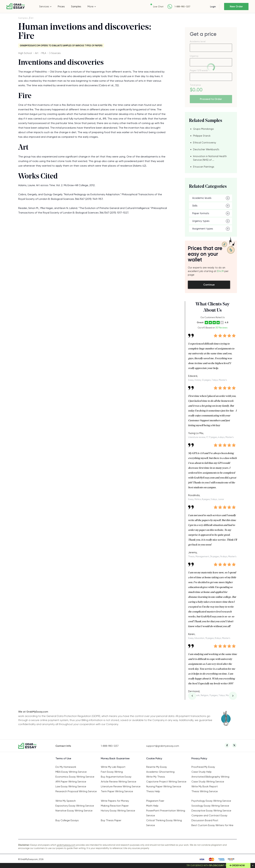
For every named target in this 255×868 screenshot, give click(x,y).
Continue (209, 285)
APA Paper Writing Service (71, 782)
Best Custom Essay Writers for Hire (212, 825)
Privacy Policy (199, 758)
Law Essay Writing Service (71, 786)
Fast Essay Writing (112, 772)
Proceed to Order (211, 99)
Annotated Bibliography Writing (210, 777)
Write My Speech (66, 801)
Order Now (238, 865)
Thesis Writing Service (205, 791)
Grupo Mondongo (203, 129)
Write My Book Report (205, 786)
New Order (236, 7)
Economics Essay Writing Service (75, 777)
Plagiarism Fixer (155, 801)
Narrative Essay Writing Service (74, 811)
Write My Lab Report (113, 767)
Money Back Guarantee (115, 758)
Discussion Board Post (205, 820)
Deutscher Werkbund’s (206, 149)
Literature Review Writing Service (121, 786)
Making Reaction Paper (115, 806)
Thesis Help (153, 791)
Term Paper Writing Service (117, 791)
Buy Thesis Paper (111, 820)
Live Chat (158, 7)
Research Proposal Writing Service (76, 791)
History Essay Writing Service (118, 811)
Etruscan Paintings (204, 167)
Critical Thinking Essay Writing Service (164, 823)
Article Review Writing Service (119, 782)
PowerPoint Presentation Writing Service (166, 813)
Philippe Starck (202, 136)
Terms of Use (63, 758)
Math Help (152, 806)
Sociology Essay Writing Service (210, 806)
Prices (61, 7)
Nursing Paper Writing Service (164, 786)
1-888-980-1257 (182, 7)
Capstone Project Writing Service (166, 782)
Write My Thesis (156, 777)
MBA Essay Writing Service (71, 772)
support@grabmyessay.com (163, 746)
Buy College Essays (67, 820)
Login (213, 7)
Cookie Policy (154, 758)
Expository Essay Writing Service (75, 806)
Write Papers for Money (115, 801)
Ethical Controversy (205, 143)
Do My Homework (66, 767)
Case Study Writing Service (208, 782)
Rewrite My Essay (157, 767)
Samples (76, 7)
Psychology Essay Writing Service (211, 801)
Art (32, 18)
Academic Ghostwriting (160, 772)
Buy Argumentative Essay (116, 777)
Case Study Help (201, 772)
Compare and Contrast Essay (209, 815)
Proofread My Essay (203, 767)
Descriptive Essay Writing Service (211, 811)
